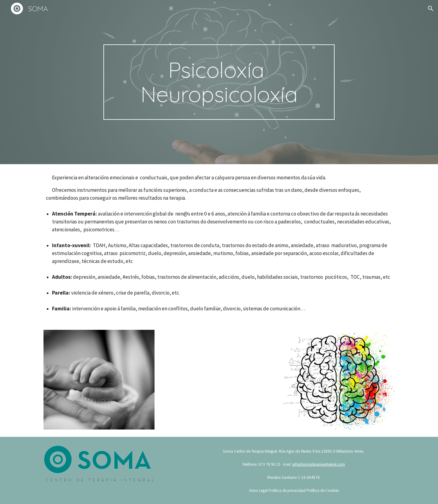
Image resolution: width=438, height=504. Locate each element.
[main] (219, 82)
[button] (431, 9)
